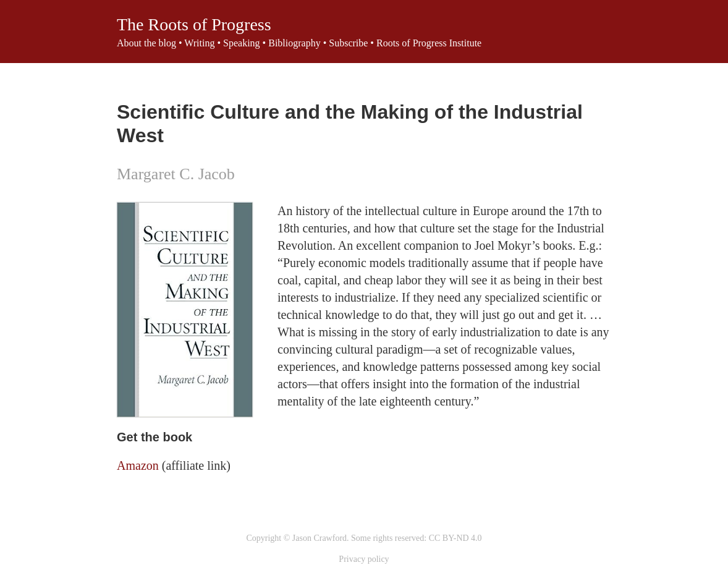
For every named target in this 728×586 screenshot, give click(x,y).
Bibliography (294, 43)
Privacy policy (364, 559)
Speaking (242, 43)
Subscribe (348, 43)
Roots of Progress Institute (429, 43)
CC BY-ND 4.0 (455, 538)
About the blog (146, 43)
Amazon (138, 465)
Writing (199, 43)
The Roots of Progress (194, 24)
